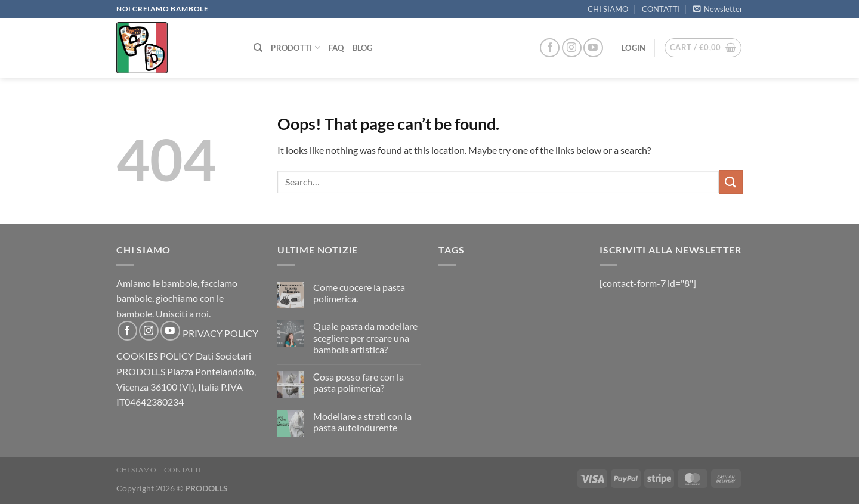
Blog (363, 48)
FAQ (336, 48)
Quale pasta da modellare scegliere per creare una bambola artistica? (365, 337)
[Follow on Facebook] (550, 48)
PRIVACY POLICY (220, 333)
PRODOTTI (296, 47)
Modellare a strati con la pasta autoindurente (362, 422)
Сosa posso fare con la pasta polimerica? (359, 382)
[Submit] (731, 182)
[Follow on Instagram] (572, 48)
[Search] (258, 48)
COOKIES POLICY (155, 356)
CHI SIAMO (608, 9)
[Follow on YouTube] (593, 48)
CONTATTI (661, 9)
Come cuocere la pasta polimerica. (359, 293)
